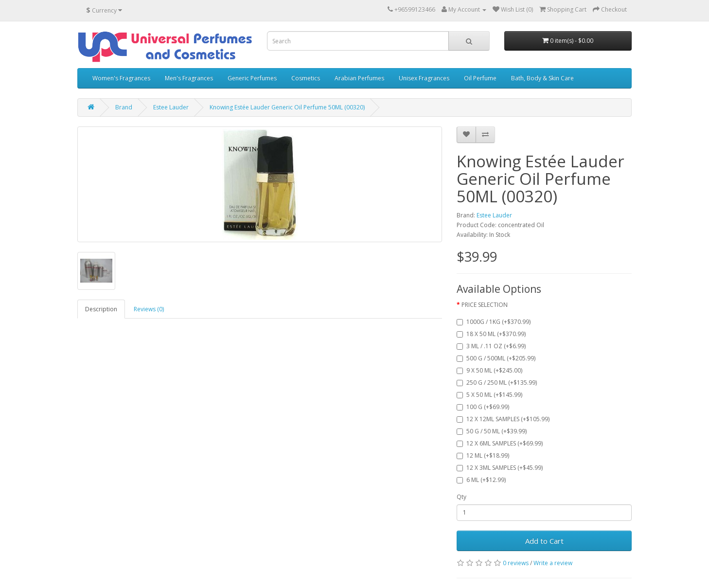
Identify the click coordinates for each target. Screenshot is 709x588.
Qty (461, 497)
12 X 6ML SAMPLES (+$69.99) (500, 443)
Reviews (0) (149, 309)
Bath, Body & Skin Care (542, 78)
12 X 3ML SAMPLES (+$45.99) (500, 468)
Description (101, 309)
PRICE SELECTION (485, 305)
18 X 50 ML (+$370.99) (491, 334)
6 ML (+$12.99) (481, 480)
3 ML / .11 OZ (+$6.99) (491, 346)
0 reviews (516, 563)
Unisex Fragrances (424, 78)
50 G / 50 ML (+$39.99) (492, 431)
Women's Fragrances (121, 78)
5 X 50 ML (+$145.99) (489, 395)
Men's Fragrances (189, 78)
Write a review (553, 563)
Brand (124, 107)
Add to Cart (544, 541)
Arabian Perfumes (359, 78)
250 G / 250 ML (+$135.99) (497, 383)
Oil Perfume (480, 78)
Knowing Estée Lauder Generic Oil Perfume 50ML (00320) (287, 107)
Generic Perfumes (252, 78)
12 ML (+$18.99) (483, 455)
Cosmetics (306, 78)
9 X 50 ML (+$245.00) (489, 370)
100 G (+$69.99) (483, 407)
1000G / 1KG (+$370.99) (494, 322)
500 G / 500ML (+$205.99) (496, 358)
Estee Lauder (171, 107)
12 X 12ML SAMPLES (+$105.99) (503, 419)
